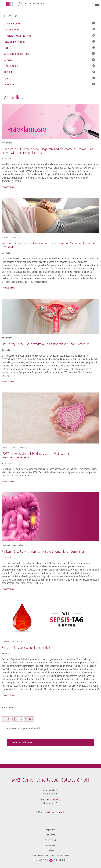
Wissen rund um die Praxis (17, 54)
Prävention (9, 84)
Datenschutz (51, 835)
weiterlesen (9, 187)
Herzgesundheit (12, 30)
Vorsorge (8, 60)
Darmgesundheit (12, 24)
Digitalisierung (11, 66)
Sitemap (51, 851)
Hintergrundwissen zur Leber (18, 36)
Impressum (51, 830)
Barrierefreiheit (51, 840)
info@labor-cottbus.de (54, 812)
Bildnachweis (51, 845)
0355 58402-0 (53, 800)
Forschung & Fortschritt (15, 42)
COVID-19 (9, 72)
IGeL (6, 48)
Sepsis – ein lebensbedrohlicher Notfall (26, 648)
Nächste (29, 719)
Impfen (8, 78)
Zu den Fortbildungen (22, 743)
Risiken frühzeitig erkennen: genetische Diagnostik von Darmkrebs (43, 552)
